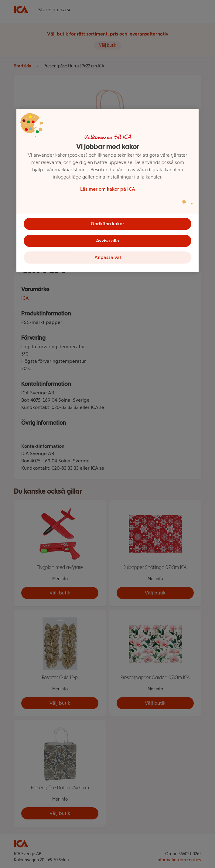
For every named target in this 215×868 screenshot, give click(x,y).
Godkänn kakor (107, 224)
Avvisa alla (107, 241)
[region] (107, 191)
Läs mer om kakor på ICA (108, 189)
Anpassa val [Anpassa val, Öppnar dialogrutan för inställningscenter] (108, 258)
